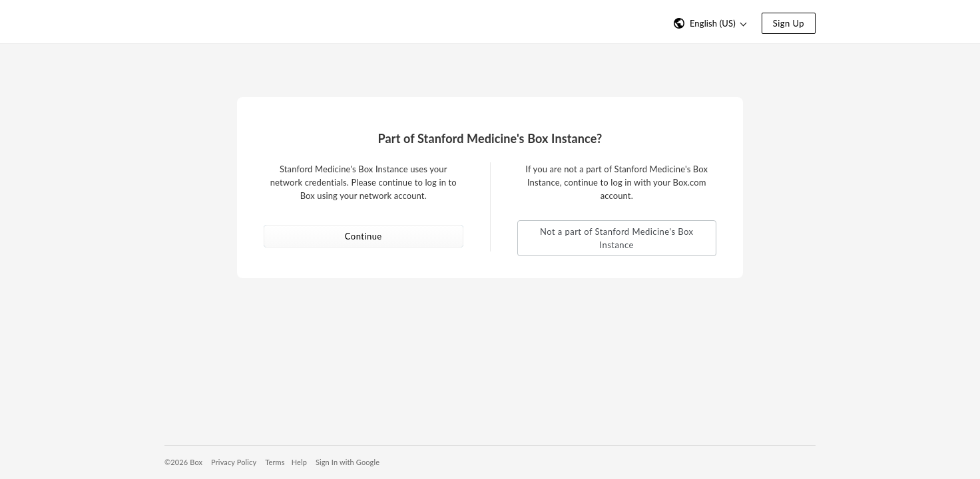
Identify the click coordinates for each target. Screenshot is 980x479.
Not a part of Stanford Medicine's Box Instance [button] (616, 238)
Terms (275, 462)
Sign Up (789, 23)
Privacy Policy (234, 462)
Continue (364, 236)
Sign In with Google (348, 462)
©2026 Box (183, 462)
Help (299, 462)
